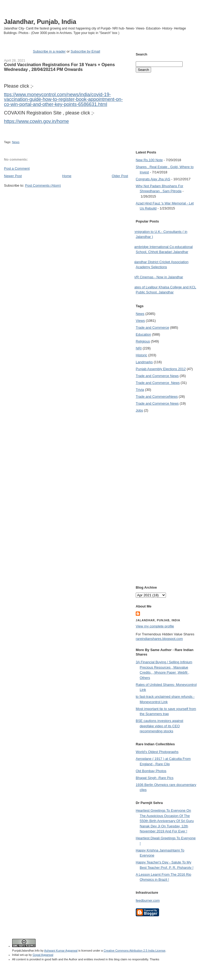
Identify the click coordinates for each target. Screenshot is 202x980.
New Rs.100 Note (149, 160)
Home (67, 176)
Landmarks (144, 362)
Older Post (120, 176)
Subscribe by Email (85, 51)
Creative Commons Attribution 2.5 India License (135, 951)
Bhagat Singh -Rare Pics (155, 778)
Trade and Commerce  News (158, 383)
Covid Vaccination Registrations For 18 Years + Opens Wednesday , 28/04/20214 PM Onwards (59, 67)
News (16, 142)
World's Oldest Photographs (157, 752)
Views (140, 321)
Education (143, 334)
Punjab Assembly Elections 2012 (161, 369)
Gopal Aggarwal (43, 955)
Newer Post (13, 176)
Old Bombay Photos (151, 771)
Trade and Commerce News (157, 397)
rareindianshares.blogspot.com (159, 639)
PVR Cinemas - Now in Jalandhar (157, 277)
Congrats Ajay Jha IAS (153, 179)
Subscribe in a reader (49, 51)
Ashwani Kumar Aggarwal (61, 951)
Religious (143, 341)
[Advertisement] (66, 198)
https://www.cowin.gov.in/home (36, 121)
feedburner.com (148, 900)
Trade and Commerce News (157, 376)
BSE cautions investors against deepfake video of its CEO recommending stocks (159, 726)
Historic (141, 355)
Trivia (140, 390)
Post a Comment (17, 168)
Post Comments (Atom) (43, 185)
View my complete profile (155, 626)
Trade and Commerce (152, 328)
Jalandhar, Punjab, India (40, 22)
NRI (139, 348)
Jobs (139, 410)
